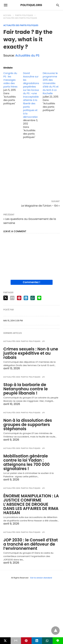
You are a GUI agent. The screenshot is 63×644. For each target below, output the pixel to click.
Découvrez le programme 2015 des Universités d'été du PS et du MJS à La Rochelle (51, 83)
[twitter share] (6, 298)
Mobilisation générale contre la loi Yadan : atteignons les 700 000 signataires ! (26, 462)
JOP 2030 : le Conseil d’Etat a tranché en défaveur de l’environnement (31, 544)
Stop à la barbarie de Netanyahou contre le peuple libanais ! (26, 389)
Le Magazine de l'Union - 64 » (40, 206)
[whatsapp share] (33, 298)
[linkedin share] (26, 298)
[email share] (12, 298)
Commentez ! (32, 282)
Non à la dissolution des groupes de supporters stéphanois (28, 425)
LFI (44, 341)
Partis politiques (24, 15)
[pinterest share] (19, 298)
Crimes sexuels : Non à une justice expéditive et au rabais (31, 353)
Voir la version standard (41, 578)
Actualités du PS (27, 55)
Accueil (7, 15)
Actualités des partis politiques (20, 18)
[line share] (39, 298)
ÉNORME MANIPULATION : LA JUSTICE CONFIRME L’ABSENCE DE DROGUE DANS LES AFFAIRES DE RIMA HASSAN (31, 504)
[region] (32, 170)
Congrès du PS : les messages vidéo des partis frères (10, 80)
